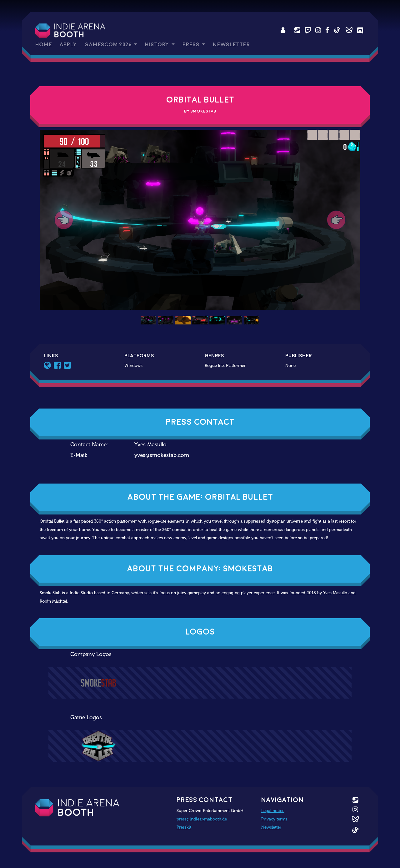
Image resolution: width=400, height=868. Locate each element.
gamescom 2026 (109, 45)
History (157, 45)
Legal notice (273, 810)
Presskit (184, 827)
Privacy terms (274, 819)
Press (192, 45)
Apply (68, 45)
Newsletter (231, 45)
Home (44, 45)
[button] (64, 220)
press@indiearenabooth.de (202, 819)
